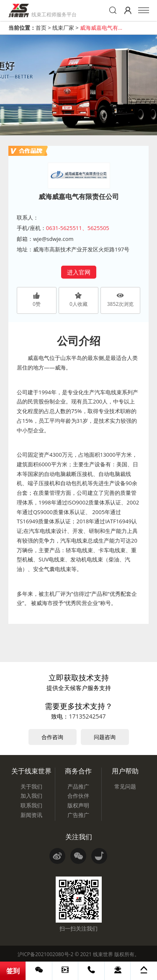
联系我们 (31, 805)
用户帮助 (125, 771)
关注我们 (79, 837)
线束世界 (103, 954)
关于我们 (31, 786)
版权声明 (78, 805)
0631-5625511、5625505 (78, 228)
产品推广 (78, 786)
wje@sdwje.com (53, 239)
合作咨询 (52, 737)
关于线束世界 (31, 771)
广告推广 (78, 815)
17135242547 (87, 716)
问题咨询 (105, 737)
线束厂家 (63, 28)
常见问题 (125, 786)
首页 (41, 28)
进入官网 (79, 272)
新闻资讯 (31, 815)
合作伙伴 (78, 796)
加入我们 (31, 796)
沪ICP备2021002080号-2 (45, 954)
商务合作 (78, 771)
